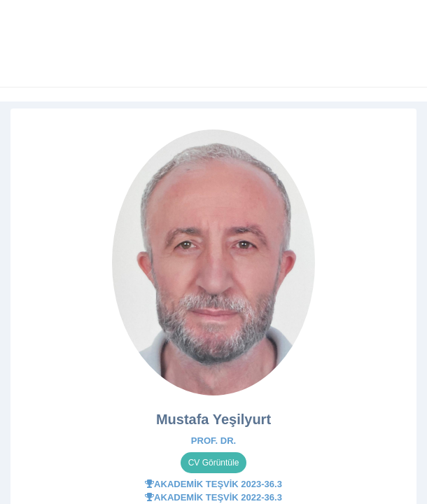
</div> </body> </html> (213, 252)
